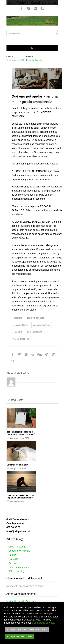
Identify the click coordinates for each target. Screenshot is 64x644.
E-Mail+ (12, 361)
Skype (29, 8)
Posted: (10, 56)
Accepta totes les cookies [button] (20, 636)
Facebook (22, 8)
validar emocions (21, 339)
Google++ (53, 354)
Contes (12, 555)
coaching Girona (21, 325)
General (38, 60)
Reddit (33, 354)
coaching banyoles (35, 318)
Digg (40, 354)
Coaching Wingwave (19, 551)
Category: (31, 56)
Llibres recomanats (19, 567)
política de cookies (44, 623)
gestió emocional (35, 332)
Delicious (47, 354)
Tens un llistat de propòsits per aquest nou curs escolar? (21, 433)
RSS (42, 8)
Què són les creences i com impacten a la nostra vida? (20, 497)
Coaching (18, 318)
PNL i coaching (17, 571)
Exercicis (30, 60)
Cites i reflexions (17, 547)
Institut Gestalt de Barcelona (22, 601)
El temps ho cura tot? (17, 465)
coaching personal (42, 325)
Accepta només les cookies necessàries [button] (27, 629)
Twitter (19, 354)
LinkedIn (35, 8)
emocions (18, 332)
